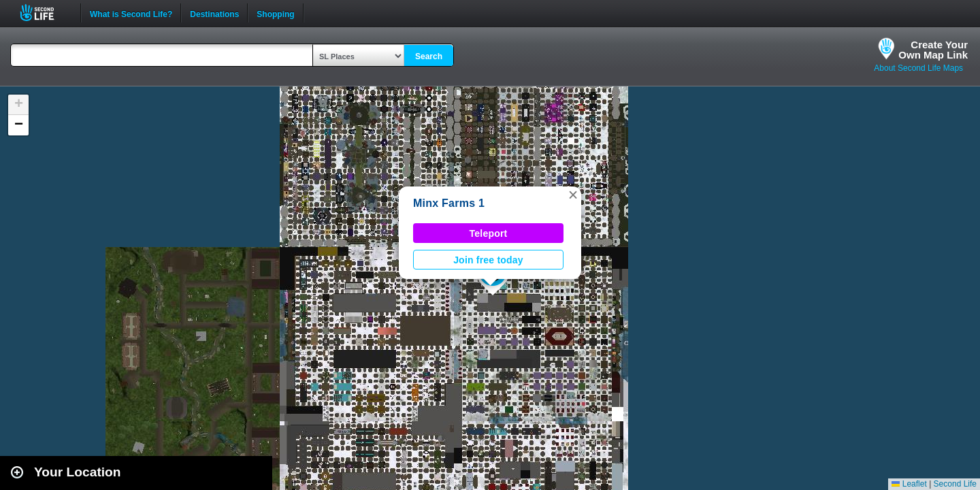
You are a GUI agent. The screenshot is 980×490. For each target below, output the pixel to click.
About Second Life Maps (918, 68)
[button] (573, 195)
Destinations (214, 13)
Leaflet (909, 484)
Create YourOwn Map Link (933, 50)
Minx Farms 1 (449, 203)
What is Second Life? (131, 13)
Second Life (45, 13)
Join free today (488, 260)
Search (429, 56)
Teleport (489, 233)
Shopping (275, 13)
